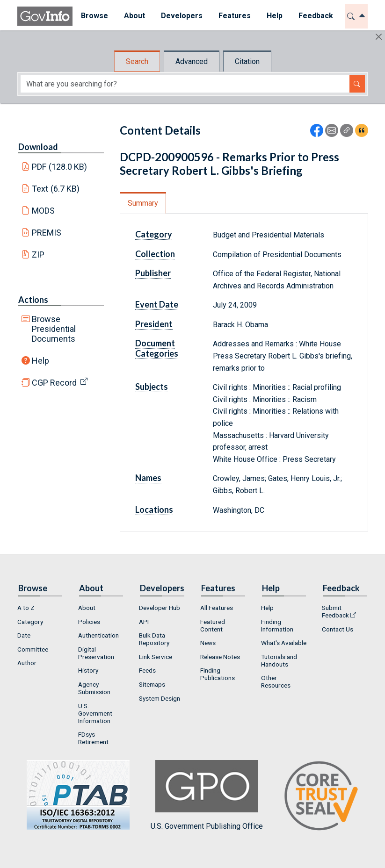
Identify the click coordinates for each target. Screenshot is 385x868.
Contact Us (338, 629)
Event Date (157, 304)
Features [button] (234, 16)
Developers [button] (181, 16)
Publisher (153, 273)
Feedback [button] (315, 16)
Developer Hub (160, 608)
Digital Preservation (96, 653)
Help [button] (274, 16)
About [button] (134, 16)
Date (24, 635)
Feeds (147, 670)
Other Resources (276, 681)
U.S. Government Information (95, 713)
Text (56, 189)
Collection (155, 254)
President (154, 324)
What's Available (284, 643)
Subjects (152, 387)
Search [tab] (137, 61)
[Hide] (379, 37)
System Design (160, 698)
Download (38, 147)
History (88, 670)
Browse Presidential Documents (54, 329)
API (144, 622)
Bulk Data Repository (154, 639)
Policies (89, 622)
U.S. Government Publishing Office (207, 795)
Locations (154, 509)
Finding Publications (218, 674)
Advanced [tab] (192, 61)
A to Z (26, 608)
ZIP (38, 255)
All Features (217, 608)
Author (27, 663)
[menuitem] (94, 16)
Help (40, 361)
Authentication (98, 635)
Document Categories (157, 348)
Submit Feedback (335, 611)
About (87, 608)
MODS (43, 211)
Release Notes (220, 657)
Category (154, 234)
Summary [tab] (143, 203)
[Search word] (185, 84)
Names (148, 478)
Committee (33, 649)
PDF (59, 167)
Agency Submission (94, 688)
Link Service (156, 657)
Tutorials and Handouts (279, 660)
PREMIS (47, 233)
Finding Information (277, 625)
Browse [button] (94, 16)
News (208, 643)
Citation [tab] (247, 61)
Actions (33, 300)
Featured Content (213, 625)
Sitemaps (152, 684)
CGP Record (54, 383)
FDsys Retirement (93, 738)
